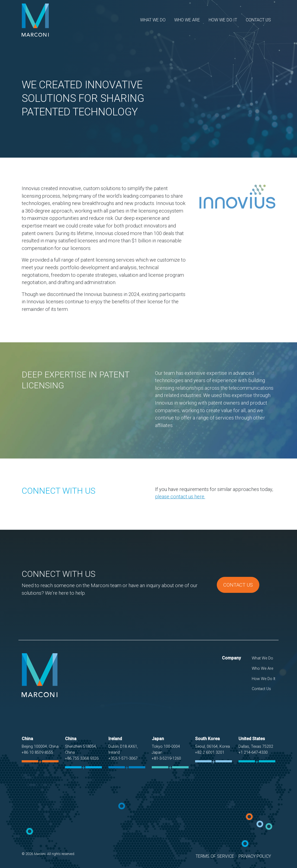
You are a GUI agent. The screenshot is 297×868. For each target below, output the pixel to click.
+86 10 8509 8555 (37, 752)
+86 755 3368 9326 (82, 758)
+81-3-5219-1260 (166, 758)
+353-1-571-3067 (123, 758)
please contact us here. (180, 521)
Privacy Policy (255, 856)
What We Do (153, 20)
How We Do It (223, 20)
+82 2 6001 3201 (210, 752)
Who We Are (187, 20)
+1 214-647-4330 (253, 752)
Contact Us (258, 20)
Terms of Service (215, 856)
